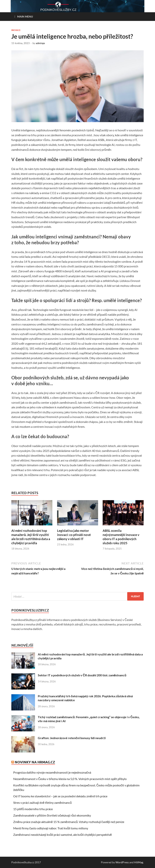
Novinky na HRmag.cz (35, 762)
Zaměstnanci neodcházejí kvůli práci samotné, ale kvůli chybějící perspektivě (63, 835)
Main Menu (25, 16)
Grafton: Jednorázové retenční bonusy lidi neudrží (72, 738)
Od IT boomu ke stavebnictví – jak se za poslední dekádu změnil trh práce (60, 796)
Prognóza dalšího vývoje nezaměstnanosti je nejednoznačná (52, 772)
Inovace (16, 30)
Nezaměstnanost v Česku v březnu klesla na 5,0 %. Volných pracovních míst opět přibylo (70, 779)
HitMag (139, 862)
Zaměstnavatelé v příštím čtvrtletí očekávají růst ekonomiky (52, 815)
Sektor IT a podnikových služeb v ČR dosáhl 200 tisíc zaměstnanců (82, 675)
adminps (40, 43)
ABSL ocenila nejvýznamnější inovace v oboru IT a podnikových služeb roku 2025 (121, 537)
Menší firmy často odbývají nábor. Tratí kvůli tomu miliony (51, 828)
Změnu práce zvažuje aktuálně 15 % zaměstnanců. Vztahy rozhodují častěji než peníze (69, 822)
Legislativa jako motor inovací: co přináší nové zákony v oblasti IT (74, 535)
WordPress (122, 862)
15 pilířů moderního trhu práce (33, 809)
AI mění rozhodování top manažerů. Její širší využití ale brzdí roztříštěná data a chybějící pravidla (31, 537)
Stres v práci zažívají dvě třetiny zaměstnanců (42, 803)
